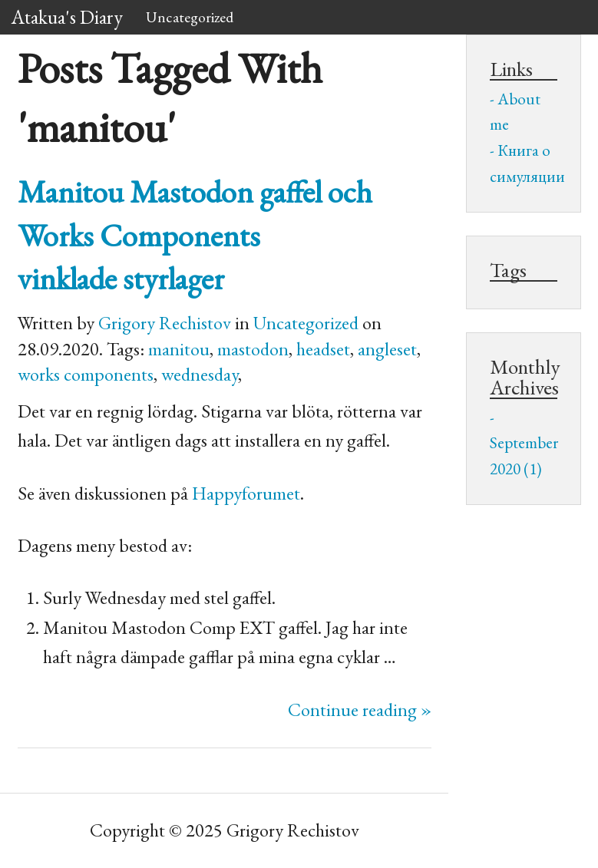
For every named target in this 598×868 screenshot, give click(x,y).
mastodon (253, 349)
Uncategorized (190, 17)
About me (515, 112)
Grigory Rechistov (165, 323)
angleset (387, 349)
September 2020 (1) (524, 455)
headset (323, 349)
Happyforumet (246, 493)
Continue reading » (360, 710)
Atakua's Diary (67, 17)
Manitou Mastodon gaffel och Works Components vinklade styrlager (195, 235)
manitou (179, 349)
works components (86, 374)
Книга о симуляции (524, 163)
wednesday (200, 374)
